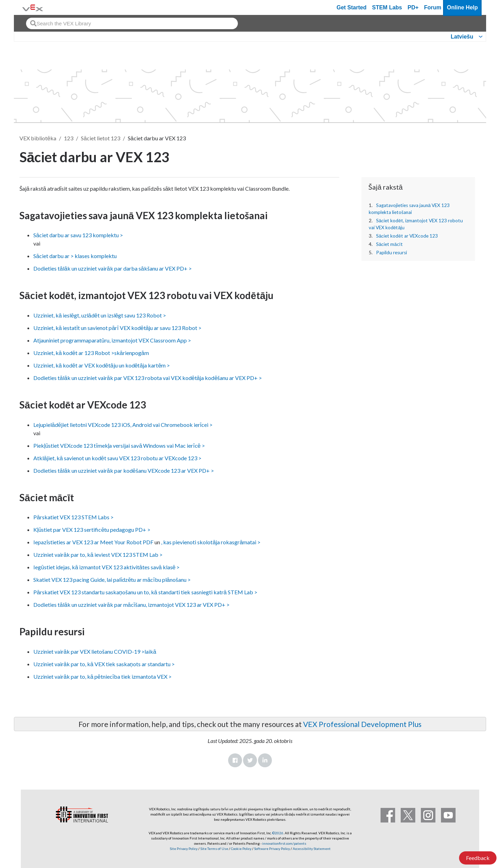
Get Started (351, 7)
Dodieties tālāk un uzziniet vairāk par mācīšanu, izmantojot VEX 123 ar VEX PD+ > (131, 605)
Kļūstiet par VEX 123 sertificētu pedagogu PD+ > (92, 530)
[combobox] (132, 23)
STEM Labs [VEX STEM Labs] (387, 7)
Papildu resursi (391, 253)
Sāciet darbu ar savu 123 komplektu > (78, 235)
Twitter (250, 760)
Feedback (478, 858)
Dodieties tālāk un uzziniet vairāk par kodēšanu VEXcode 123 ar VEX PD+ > (124, 470)
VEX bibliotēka (38, 138)
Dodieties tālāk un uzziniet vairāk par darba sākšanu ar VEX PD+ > (112, 268)
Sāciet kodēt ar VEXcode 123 (407, 236)
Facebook (235, 760)
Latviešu (462, 37)
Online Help (462, 7)
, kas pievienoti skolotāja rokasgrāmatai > (211, 542)
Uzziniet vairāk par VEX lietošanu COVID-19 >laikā (95, 651)
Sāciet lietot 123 (101, 138)
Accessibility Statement (312, 849)
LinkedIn (265, 760)
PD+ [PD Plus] (413, 7)
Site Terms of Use (214, 849)
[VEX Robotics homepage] (33, 7)
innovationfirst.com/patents (284, 843)
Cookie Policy (241, 849)
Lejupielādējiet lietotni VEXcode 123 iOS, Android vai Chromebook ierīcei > (123, 425)
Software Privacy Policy (272, 849)
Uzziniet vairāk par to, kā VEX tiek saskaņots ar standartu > (104, 664)
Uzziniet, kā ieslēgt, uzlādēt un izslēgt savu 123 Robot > (100, 315)
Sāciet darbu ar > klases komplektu (75, 256)
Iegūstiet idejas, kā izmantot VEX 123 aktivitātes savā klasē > (107, 567)
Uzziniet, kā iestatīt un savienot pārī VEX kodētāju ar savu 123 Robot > (117, 328)
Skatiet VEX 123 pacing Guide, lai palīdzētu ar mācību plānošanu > (112, 580)
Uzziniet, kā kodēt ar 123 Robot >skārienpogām (91, 353)
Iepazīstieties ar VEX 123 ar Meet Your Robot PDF (93, 542)
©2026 (278, 833)
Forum (433, 7)
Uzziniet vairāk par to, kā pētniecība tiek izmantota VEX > (102, 676)
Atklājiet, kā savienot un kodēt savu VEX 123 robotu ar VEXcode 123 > (117, 458)
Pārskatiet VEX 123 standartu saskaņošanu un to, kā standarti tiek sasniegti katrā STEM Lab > (145, 592)
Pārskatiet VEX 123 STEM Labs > (73, 517)
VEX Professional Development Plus (362, 724)
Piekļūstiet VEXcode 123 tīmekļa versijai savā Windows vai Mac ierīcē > (119, 445)
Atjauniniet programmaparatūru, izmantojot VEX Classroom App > (112, 340)
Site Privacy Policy (184, 849)
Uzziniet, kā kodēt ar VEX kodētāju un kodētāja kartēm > (102, 365)
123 (69, 138)
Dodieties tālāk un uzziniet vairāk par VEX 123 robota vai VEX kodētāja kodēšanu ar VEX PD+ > (148, 378)
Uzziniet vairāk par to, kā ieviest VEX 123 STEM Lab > (98, 555)
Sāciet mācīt (389, 244)
